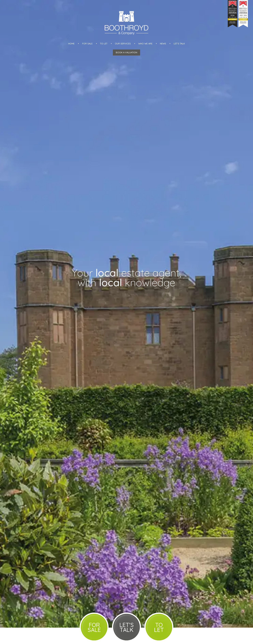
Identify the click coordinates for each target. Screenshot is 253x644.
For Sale (87, 44)
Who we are (145, 44)
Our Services (123, 44)
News (163, 44)
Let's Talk (126, 627)
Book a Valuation (126, 52)
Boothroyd (126, 23)
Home (71, 44)
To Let (104, 44)
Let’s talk (179, 44)
